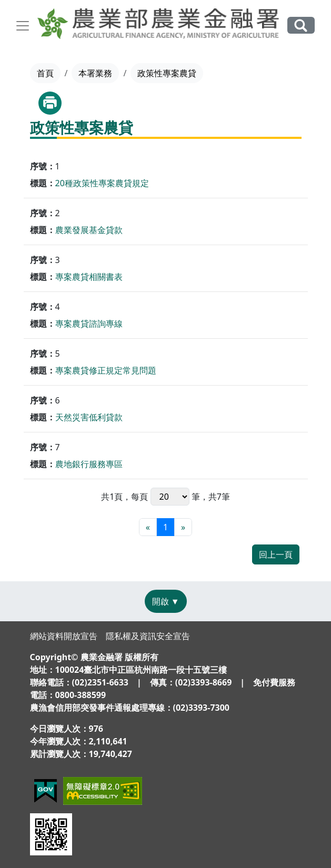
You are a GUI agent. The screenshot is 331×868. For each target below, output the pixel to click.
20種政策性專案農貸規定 (102, 183)
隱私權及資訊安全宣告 (148, 636)
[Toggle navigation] (23, 26)
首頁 (45, 73)
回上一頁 (276, 554)
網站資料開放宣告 (64, 636)
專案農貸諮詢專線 (89, 324)
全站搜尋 (301, 25)
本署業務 (95, 73)
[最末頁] (183, 527)
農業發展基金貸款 (89, 230)
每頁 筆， (169, 497)
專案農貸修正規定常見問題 (106, 370)
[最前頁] (148, 527)
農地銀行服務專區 (89, 464)
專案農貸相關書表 (89, 277)
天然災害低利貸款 (89, 417)
